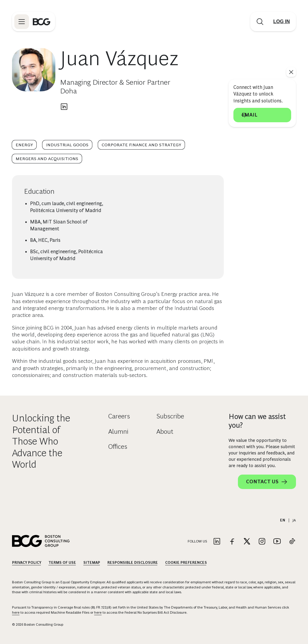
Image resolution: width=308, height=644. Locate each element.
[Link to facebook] (232, 542)
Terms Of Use (62, 563)
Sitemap (92, 563)
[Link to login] (282, 22)
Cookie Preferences (186, 563)
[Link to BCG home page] (42, 22)
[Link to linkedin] (217, 542)
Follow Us (197, 541)
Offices (118, 447)
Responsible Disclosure (133, 563)
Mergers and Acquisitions (47, 159)
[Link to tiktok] (292, 542)
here (16, 612)
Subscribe (170, 416)
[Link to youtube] (277, 542)
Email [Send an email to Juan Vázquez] (262, 115)
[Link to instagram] (262, 542)
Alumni (118, 431)
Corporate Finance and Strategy (141, 145)
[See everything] (291, 72)
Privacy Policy (27, 563)
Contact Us (267, 482)
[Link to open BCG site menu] (22, 22)
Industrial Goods (67, 145)
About (165, 431)
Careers (119, 416)
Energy (24, 145)
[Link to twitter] (247, 542)
